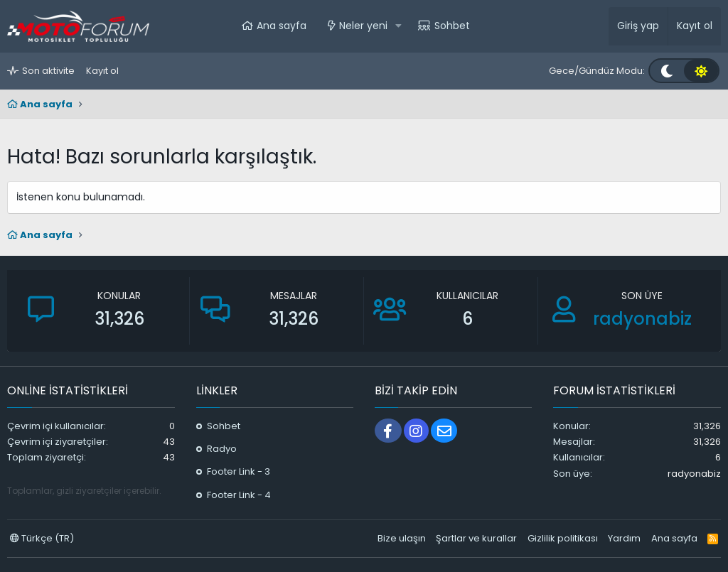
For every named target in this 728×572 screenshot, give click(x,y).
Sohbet (452, 26)
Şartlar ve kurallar (476, 538)
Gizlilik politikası (563, 538)
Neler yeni (363, 26)
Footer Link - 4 (239, 495)
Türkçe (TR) (42, 538)
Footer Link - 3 (239, 471)
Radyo (222, 449)
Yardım (624, 538)
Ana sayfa (282, 26)
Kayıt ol (102, 71)
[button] (398, 26)
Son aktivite (48, 71)
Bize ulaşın (402, 538)
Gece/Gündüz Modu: (597, 71)
